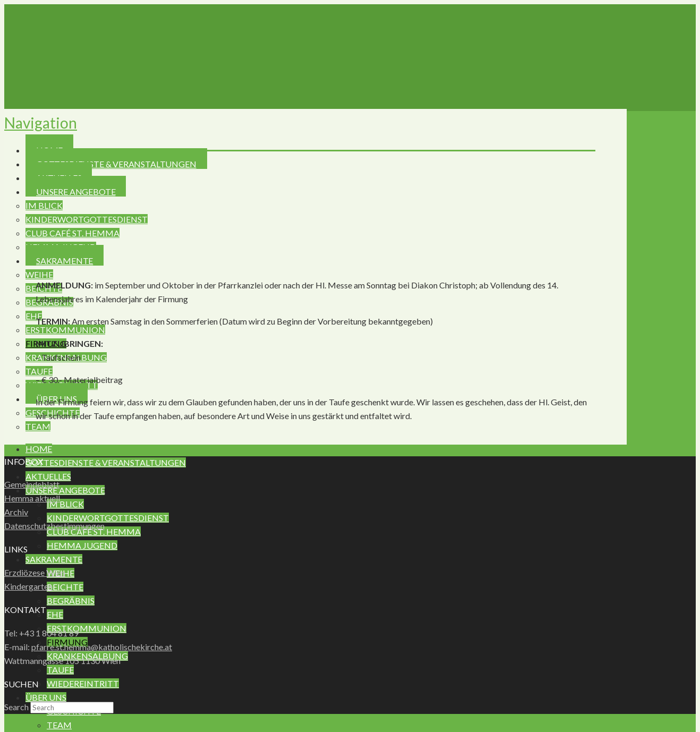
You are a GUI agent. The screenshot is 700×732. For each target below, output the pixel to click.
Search (16, 707)
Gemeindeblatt (32, 484)
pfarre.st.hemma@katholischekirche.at (102, 647)
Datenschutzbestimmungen (54, 526)
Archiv (16, 512)
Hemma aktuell (32, 498)
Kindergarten (28, 586)
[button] (41, 123)
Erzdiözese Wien (35, 572)
